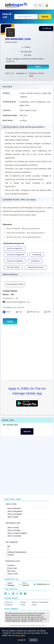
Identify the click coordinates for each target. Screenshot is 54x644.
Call (19, 312)
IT (8, 549)
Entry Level (12, 568)
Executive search (13, 267)
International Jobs (13, 523)
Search (45, 17)
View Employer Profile (15, 284)
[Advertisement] (27, 466)
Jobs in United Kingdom (17, 533)
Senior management (15, 248)
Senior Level (13, 574)
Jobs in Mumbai (14, 508)
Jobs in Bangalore (15, 511)
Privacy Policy (23, 604)
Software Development (17, 552)
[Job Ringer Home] (18, 5)
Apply (38, 67)
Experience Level (13, 561)
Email (7, 312)
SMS (48, 312)
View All (27, 431)
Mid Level (11, 571)
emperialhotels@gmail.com (16, 302)
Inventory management (16, 255)
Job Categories (12, 542)
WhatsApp (33, 312)
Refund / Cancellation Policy (40, 604)
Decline (33, 640)
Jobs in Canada (14, 530)
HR (9, 546)
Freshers (11, 565)
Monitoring (35, 261)
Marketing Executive (36, 267)
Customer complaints (15, 261)
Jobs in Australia (14, 536)
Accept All (22, 640)
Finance (11, 555)
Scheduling (37, 255)
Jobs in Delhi (13, 517)
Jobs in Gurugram (15, 514)
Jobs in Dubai (13, 528)
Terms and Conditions (9, 604)
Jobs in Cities (11, 504)
